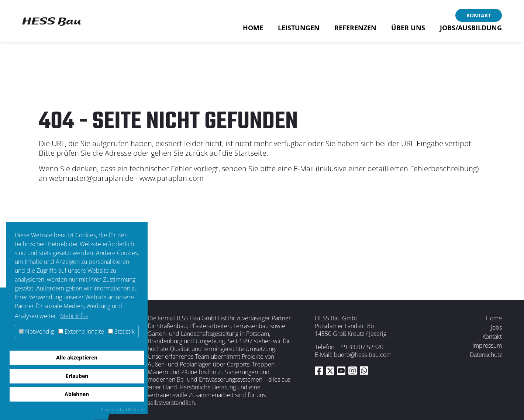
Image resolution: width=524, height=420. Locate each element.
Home (253, 30)
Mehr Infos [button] (74, 316)
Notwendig (36, 331)
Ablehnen (77, 394)
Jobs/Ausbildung (471, 30)
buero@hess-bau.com (363, 355)
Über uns (408, 30)
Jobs (496, 327)
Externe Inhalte (81, 331)
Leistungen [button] (299, 30)
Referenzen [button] (355, 30)
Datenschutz (486, 355)
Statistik (121, 331)
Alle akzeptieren (77, 357)
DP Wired (135, 409)
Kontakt (479, 15)
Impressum (487, 345)
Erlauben (77, 376)
